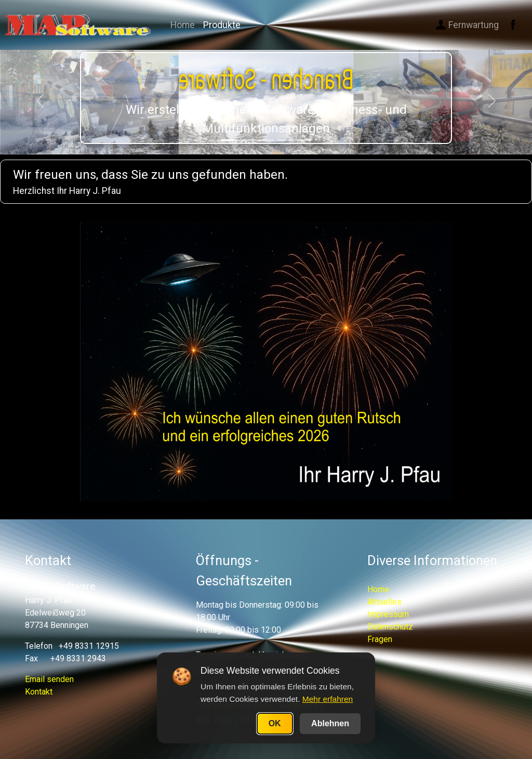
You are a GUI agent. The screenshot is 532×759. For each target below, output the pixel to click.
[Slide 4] (285, 140)
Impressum (388, 614)
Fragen (380, 639)
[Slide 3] (266, 140)
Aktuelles (384, 602)
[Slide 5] (303, 140)
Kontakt (39, 692)
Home (183, 25)
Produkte (222, 25)
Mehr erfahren (328, 699)
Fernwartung (469, 25)
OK (275, 723)
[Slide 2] (247, 140)
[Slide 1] (229, 140)
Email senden (49, 679)
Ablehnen (330, 723)
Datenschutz (390, 627)
